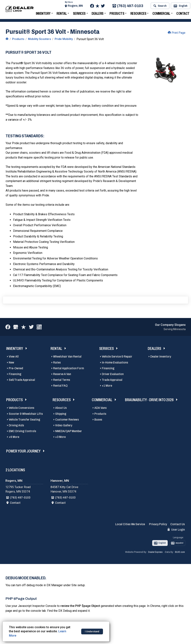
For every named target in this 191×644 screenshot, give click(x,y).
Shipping (61, 414)
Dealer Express (155, 552)
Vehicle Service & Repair (117, 357)
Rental (63, 14)
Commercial (163, 14)
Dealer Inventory (161, 357)
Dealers (99, 14)
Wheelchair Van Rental (67, 357)
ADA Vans (101, 408)
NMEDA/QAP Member (69, 431)
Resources (140, 14)
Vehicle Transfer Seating (24, 420)
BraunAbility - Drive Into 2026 (149, 400)
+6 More (14, 437)
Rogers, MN (77, 6)
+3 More (60, 437)
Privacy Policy (158, 524)
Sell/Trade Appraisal (22, 380)
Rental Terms (62, 380)
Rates (57, 362)
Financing (15, 374)
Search (161, 6)
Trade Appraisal (112, 380)
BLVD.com (180, 552)
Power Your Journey (23, 451)
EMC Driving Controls (22, 431)
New (11, 362)
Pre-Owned (16, 368)
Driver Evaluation (113, 374)
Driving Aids (16, 425)
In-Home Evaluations (115, 362)
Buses (98, 420)
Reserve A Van (62, 374)
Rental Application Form (69, 368)
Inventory (45, 14)
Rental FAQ (60, 386)
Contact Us (178, 524)
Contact (15, 503)
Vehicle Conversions (22, 408)
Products (118, 14)
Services (81, 14)
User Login (176, 529)
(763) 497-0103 (129, 6)
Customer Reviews (67, 420)
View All (14, 357)
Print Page (177, 33)
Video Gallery (64, 425)
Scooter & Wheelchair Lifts (26, 414)
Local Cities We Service (130, 524)
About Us (61, 408)
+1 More (107, 386)
